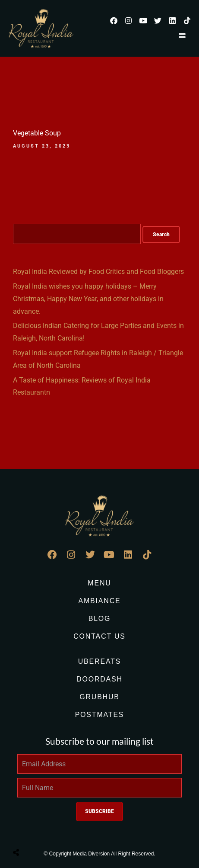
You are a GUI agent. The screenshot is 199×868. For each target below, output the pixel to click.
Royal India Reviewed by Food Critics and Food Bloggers (98, 272)
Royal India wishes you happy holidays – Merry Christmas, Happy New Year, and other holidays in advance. (88, 299)
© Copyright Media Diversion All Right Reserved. (99, 854)
